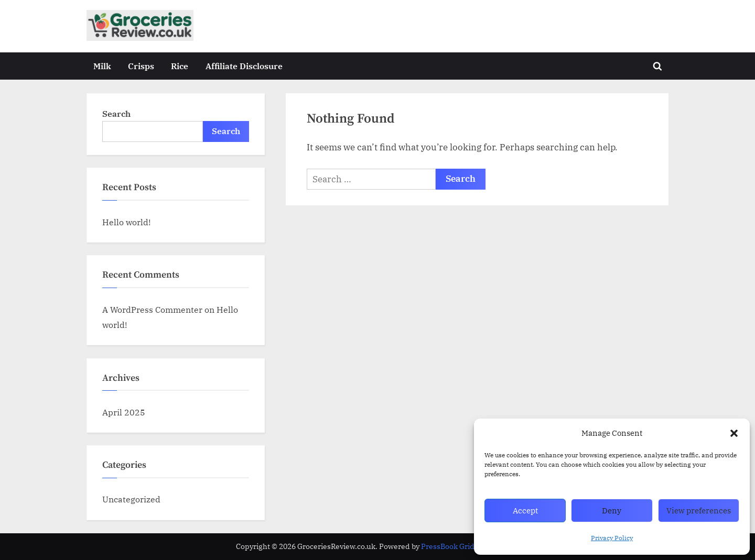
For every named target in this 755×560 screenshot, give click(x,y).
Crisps (141, 66)
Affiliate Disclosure (244, 66)
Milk (102, 66)
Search (116, 113)
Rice (180, 66)
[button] (734, 433)
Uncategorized (131, 499)
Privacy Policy (612, 538)
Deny (612, 510)
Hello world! (126, 222)
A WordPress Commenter (152, 309)
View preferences (699, 510)
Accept (525, 510)
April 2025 (124, 412)
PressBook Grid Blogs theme (470, 546)
